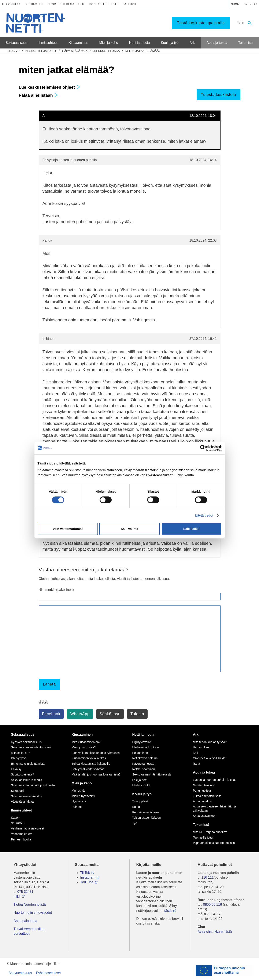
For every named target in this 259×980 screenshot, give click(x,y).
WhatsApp (80, 714)
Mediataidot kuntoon (146, 747)
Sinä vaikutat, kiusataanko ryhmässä (96, 753)
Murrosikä (78, 791)
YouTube (87, 882)
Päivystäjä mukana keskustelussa (91, 51)
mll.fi (17, 896)
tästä (168, 911)
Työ (135, 823)
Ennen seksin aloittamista (28, 764)
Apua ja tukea (204, 772)
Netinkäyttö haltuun (145, 758)
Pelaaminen (140, 753)
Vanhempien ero (22, 834)
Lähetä (49, 684)
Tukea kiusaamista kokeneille (91, 764)
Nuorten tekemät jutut (67, 4)
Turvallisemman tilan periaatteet (29, 931)
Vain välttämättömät (68, 529)
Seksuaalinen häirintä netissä (152, 774)
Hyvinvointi (79, 801)
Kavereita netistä (143, 764)
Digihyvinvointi (142, 742)
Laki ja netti (140, 780)
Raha (196, 764)
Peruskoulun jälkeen (146, 812)
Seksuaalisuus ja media (27, 780)
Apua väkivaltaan (204, 816)
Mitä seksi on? (20, 753)
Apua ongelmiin (203, 801)
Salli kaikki (191, 529)
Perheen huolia (21, 839)
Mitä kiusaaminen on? (86, 742)
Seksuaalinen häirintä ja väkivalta (33, 785)
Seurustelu (18, 823)
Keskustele (35, 4)
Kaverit (16, 818)
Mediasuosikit (141, 785)
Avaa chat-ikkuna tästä (215, 932)
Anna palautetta (25, 921)
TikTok (85, 873)
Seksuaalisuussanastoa (27, 796)
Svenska (251, 4)
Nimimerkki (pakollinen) (56, 590)
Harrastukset (201, 747)
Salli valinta (129, 529)
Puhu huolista (202, 791)
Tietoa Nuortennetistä (30, 905)
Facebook (51, 714)
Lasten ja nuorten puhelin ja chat (214, 780)
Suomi (236, 4)
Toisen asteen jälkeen (147, 818)
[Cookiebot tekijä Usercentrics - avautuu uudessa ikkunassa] (203, 448)
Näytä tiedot (204, 515)
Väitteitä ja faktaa (22, 802)
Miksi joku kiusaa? (84, 747)
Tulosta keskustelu (218, 95)
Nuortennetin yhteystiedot (33, 913)
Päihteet (77, 807)
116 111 (208, 877)
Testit (114, 4)
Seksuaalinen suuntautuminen (31, 747)
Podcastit (98, 4)
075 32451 (25, 892)
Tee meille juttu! (203, 838)
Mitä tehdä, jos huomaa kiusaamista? (96, 774)
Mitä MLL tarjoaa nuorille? (210, 832)
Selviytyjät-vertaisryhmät (88, 769)
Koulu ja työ (142, 794)
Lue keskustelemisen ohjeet (50, 87)
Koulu (136, 807)
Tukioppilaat (12, 4)
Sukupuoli (18, 791)
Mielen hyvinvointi (83, 796)
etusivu (13, 51)
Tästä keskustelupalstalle (201, 23)
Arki (196, 735)
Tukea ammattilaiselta (207, 796)
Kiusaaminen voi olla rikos (89, 758)
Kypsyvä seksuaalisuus (26, 742)
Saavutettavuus (20, 973)
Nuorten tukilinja (203, 785)
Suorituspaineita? (22, 774)
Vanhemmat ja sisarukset (27, 828)
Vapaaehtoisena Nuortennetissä (214, 843)
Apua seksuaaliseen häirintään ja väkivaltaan (214, 809)
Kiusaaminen (82, 735)
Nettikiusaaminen (144, 769)
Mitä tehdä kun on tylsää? (210, 742)
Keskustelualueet (41, 51)
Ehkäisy (16, 769)
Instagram (88, 877)
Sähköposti (110, 714)
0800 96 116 (213, 905)
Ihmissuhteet (21, 810)
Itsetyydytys (19, 758)
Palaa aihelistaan (39, 95)
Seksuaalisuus (23, 735)
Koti (195, 753)
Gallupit (130, 4)
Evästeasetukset (48, 973)
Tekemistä (201, 825)
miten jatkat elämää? (143, 51)
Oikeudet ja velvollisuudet (210, 758)
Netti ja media (143, 735)
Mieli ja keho (82, 783)
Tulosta (137, 714)
